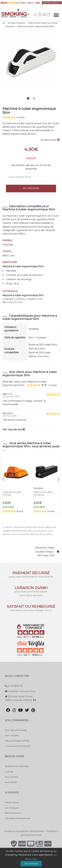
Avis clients (11, 782)
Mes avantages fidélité (17, 741)
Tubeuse (10, 26)
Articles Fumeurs (17, 23)
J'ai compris (31, 864)
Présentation (12, 802)
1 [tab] (28, 98)
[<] (3, 479)
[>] (59, 479)
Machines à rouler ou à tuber (43, 23)
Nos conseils (12, 777)
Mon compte (12, 735)
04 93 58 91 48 (14, 686)
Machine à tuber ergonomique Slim (36, 26)
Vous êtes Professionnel (18, 818)
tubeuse (24, 223)
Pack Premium (13, 813)
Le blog (9, 772)
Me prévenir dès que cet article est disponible (31, 167)
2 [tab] (34, 98)
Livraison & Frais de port (18, 746)
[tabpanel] (31, 62)
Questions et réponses (17, 766)
